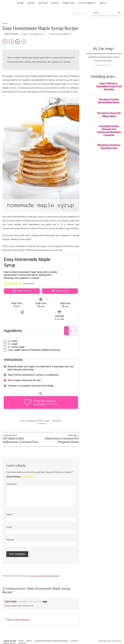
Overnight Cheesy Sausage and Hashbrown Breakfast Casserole (109, 131)
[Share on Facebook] (11, 42)
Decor (31, 3)
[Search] (104, 13)
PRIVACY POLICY (72, 640)
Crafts (55, 3)
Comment (12, 483)
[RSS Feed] (74, 13)
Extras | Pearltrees (22, 619)
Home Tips (69, 3)
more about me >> (103, 65)
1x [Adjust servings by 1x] (66, 330)
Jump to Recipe (12, 34)
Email (10, 526)
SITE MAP (82, 640)
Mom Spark (11, 601)
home (20, 3)
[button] (6, 284)
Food (40, 420)
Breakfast (32, 420)
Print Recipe (22, 291)
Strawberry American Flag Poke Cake (109, 147)
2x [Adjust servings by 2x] (71, 330)
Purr (120, 640)
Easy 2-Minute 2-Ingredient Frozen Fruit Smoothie (109, 86)
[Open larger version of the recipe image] (69, 266)
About (103, 3)
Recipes (43, 3)
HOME (17, 640)
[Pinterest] (80, 13)
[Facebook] (83, 13)
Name (10, 514)
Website (10, 539)
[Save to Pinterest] (5, 42)
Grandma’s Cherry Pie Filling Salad (109, 115)
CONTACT (62, 640)
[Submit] (119, 13)
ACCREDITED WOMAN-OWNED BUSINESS (42, 640)
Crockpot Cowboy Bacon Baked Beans (109, 101)
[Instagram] (77, 13)
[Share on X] (18, 42)
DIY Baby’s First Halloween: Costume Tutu (21, 438)
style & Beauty (87, 3)
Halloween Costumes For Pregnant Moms (61, 438)
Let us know (39, 403)
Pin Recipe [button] (60, 291)
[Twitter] (86, 13)
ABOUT (23, 640)
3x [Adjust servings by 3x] (76, 330)
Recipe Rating (13, 476)
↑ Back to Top (8, 640)
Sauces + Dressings (53, 420)
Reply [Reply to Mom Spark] (45, 601)
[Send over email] (24, 42)
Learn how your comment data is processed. (44, 575)
